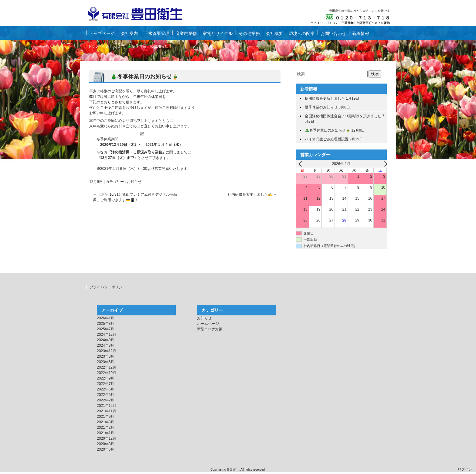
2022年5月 (105, 395)
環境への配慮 (302, 33)
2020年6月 (105, 449)
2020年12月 (107, 438)
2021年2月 (105, 428)
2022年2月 (105, 400)
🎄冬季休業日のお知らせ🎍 (328, 130)
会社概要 (274, 33)
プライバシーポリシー (108, 287)
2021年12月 (107, 406)
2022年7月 (105, 384)
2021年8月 (105, 422)
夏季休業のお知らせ (321, 107)
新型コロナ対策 (210, 329)
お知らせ (134, 182)
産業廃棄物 (186, 33)
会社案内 (129, 33)
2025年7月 (105, 329)
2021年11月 (107, 411)
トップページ (102, 33)
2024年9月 (105, 340)
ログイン (465, 469)
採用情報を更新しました (325, 98)
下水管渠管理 (157, 33)
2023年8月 (105, 356)
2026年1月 (105, 318)
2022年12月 (107, 367)
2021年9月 (105, 417)
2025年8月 (105, 324)
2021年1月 (105, 433)
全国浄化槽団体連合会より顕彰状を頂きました (343, 116)
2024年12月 (107, 335)
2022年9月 (105, 378)
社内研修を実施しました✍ (252, 194)
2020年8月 (105, 444)
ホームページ (208, 324)
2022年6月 (105, 389)
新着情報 (361, 33)
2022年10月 (107, 373)
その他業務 (249, 33)
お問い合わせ (333, 33)
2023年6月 (105, 362)
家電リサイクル (218, 33)
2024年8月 (105, 345)
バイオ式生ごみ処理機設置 (327, 139)
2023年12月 (107, 351)
